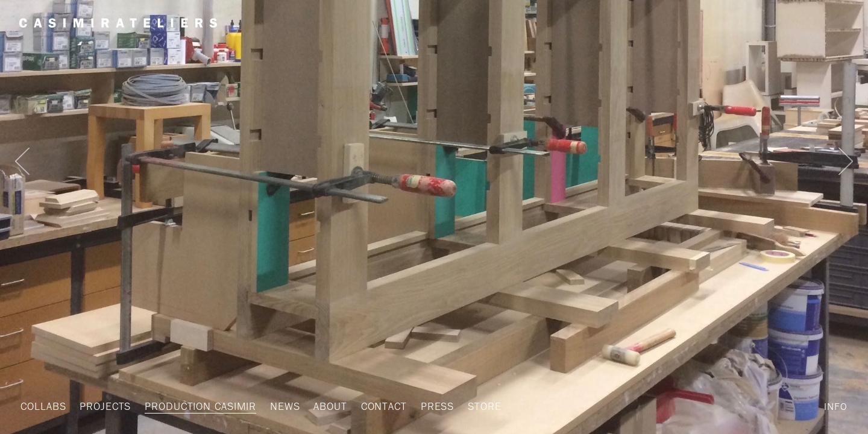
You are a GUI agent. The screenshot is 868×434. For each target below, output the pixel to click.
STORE (461, 406)
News (271, 406)
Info (835, 406)
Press (417, 406)
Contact (366, 406)
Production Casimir (191, 406)
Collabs (42, 406)
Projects (101, 406)
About (314, 406)
